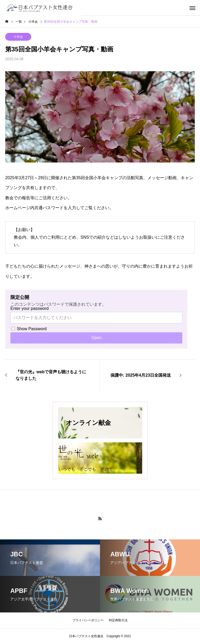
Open (96, 338)
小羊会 (18, 37)
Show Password (29, 329)
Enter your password (30, 309)
